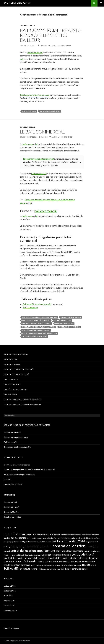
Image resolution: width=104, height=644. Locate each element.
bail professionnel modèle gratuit (37, 324)
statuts (26, 569)
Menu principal (101, 3)
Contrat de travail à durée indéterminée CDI (23, 399)
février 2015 (9, 601)
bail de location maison (92, 538)
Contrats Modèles (12, 512)
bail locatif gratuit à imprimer (27, 542)
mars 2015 (8, 596)
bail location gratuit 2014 (69, 541)
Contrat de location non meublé (19, 369)
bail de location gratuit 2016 (75, 538)
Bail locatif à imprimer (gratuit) (37, 304)
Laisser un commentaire (61, 45)
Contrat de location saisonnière (17, 447)
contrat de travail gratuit (62, 558)
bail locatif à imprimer (44, 542)
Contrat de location (12, 432)
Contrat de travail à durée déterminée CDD (22, 404)
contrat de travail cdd (15, 558)
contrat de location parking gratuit (32, 555)
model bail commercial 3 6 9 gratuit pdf (39, 327)
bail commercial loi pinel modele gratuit (40, 317)
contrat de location (64, 324)
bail (22, 59)
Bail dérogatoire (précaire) (16, 389)
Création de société (12, 517)
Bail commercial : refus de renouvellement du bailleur (51, 35)
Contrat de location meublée (16, 437)
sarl (20, 569)
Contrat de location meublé (17, 374)
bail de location (19, 538)
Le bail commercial (42, 132)
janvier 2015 (9, 605)
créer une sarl (40, 561)
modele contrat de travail (17, 565)
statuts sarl (36, 569)
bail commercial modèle (71, 317)
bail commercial (35, 52)
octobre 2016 (10, 586)
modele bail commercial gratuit (36, 330)
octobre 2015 (10, 591)
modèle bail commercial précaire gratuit (40, 333)
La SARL (8, 479)
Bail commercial (30, 307)
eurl (47, 561)
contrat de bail (33, 547)
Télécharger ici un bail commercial (35, 95)
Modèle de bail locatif (13, 484)
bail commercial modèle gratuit (36, 320)
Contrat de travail (12, 364)
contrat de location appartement (32, 550)
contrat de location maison (70, 551)
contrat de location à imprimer (58, 555)
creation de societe (13, 561)
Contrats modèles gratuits (16, 354)
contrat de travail (83, 554)
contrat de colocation (45, 547)
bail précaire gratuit (62, 320)
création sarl (28, 561)
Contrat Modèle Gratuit (17, 3)
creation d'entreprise (86, 558)
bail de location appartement (37, 538)
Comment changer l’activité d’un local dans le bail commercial (30, 470)
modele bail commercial (50, 111)
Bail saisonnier (10, 394)
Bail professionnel (12, 384)
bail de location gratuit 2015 (56, 538)
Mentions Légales (12, 628)
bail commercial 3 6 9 (46, 534)
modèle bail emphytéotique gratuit (70, 565)
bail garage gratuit (10, 542)
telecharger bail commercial (35, 337)
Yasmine (43, 45)
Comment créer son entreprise (17, 465)
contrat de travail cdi (38, 558)
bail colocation (9, 535)
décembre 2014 (11, 610)
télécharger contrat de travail (74, 569)
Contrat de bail (27, 26)
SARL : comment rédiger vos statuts (19, 475)
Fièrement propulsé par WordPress (17, 641)
